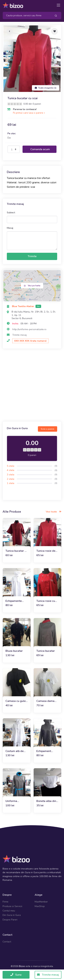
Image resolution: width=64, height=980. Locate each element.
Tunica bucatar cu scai (16, 551)
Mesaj (10, 228)
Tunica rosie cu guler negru (46, 601)
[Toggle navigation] (58, 5)
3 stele (11, 475)
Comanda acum (40, 149)
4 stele (11, 470)
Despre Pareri (10, 920)
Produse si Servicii (12, 906)
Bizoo (22, 966)
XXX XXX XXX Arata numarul (30, 341)
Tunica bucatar (46, 651)
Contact (7, 942)
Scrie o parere (48, 429)
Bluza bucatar (14, 651)
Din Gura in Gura (12, 915)
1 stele (11, 483)
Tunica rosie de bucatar (46, 551)
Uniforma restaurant (12, 801)
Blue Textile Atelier (23, 306)
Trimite (32, 256)
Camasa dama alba (45, 701)
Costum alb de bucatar (15, 751)
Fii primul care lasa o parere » (29, 113)
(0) (56, 466)
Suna (16, 975)
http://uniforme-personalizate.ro (29, 329)
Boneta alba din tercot (46, 801)
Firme (5, 902)
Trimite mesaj (19, 335)
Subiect (11, 213)
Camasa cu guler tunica (16, 701)
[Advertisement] (32, 386)
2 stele (11, 479)
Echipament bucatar (44, 751)
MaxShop (40, 906)
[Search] (26, 15)
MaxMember (41, 902)
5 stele (11, 466)
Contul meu (9, 911)
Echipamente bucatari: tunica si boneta (16, 601)
